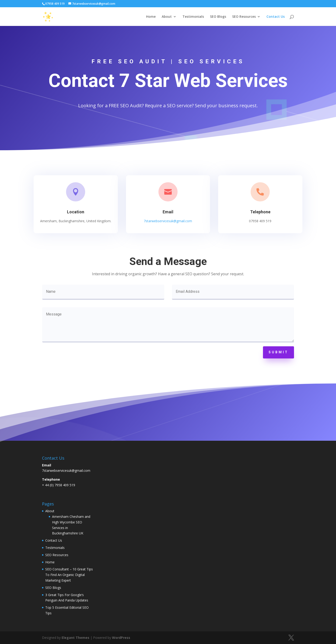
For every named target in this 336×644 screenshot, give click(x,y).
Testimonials (193, 17)
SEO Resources (244, 17)
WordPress (121, 638)
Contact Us (276, 17)
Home (151, 17)
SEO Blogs (218, 17)
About (167, 17)
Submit (278, 352)
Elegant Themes (75, 638)
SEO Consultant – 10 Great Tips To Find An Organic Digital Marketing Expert (69, 575)
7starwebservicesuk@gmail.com (168, 220)
